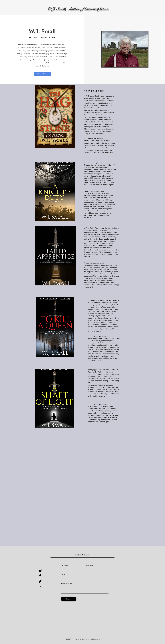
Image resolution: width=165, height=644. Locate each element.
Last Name (90, 565)
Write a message (67, 583)
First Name (65, 565)
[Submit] (69, 599)
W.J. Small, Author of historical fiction (78, 9)
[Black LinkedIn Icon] (40, 587)
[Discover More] (42, 74)
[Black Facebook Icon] (40, 576)
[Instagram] (40, 570)
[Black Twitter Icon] (40, 581)
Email (63, 574)
